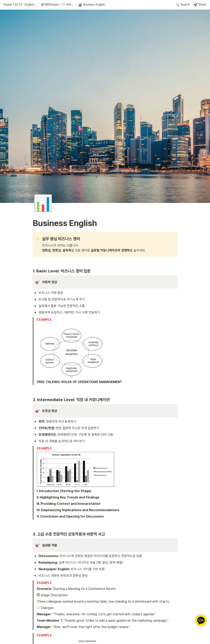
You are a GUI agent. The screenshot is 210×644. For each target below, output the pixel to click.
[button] (20, 5)
